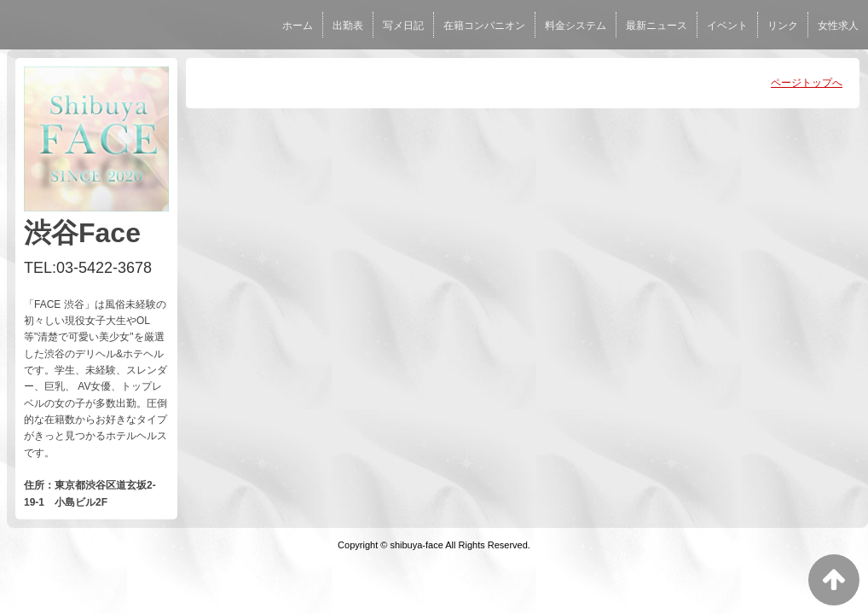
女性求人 (838, 26)
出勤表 (348, 26)
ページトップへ (807, 83)
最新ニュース (657, 26)
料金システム (576, 26)
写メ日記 (403, 26)
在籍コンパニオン (484, 26)
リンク (783, 26)
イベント (727, 26)
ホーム (298, 26)
